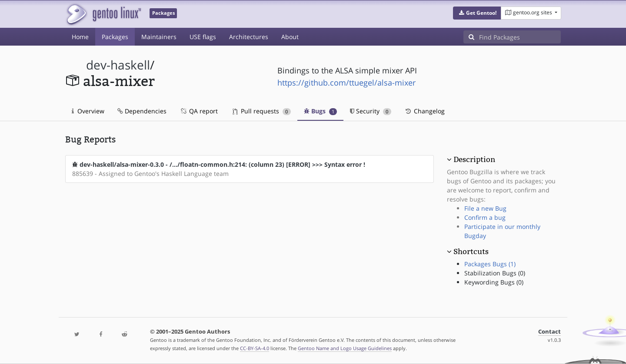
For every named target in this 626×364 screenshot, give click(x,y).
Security (371, 111)
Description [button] (474, 159)
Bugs (321, 111)
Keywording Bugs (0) (494, 282)
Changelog (425, 111)
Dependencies (142, 111)
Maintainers (159, 37)
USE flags (203, 37)
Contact (549, 332)
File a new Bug (485, 208)
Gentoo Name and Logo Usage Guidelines (345, 348)
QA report (199, 111)
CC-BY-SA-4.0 (255, 348)
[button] (477, 13)
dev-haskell (118, 65)
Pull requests (262, 111)
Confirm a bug (485, 217)
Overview (88, 111)
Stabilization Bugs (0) (495, 273)
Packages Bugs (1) (490, 264)
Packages (115, 37)
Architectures (249, 37)
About (290, 37)
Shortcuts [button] (471, 251)
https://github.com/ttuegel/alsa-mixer (346, 83)
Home (80, 37)
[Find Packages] (520, 37)
